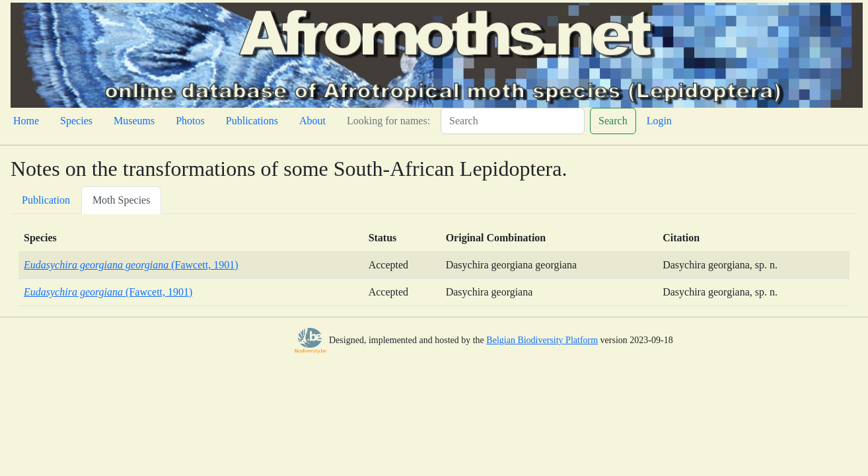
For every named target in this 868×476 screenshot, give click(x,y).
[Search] (513, 121)
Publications (252, 121)
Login (659, 121)
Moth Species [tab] (122, 200)
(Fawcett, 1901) (131, 265)
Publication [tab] (46, 200)
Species (76, 121)
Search (613, 121)
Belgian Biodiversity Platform (542, 340)
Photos (190, 121)
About (312, 121)
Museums (134, 121)
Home (26, 121)
